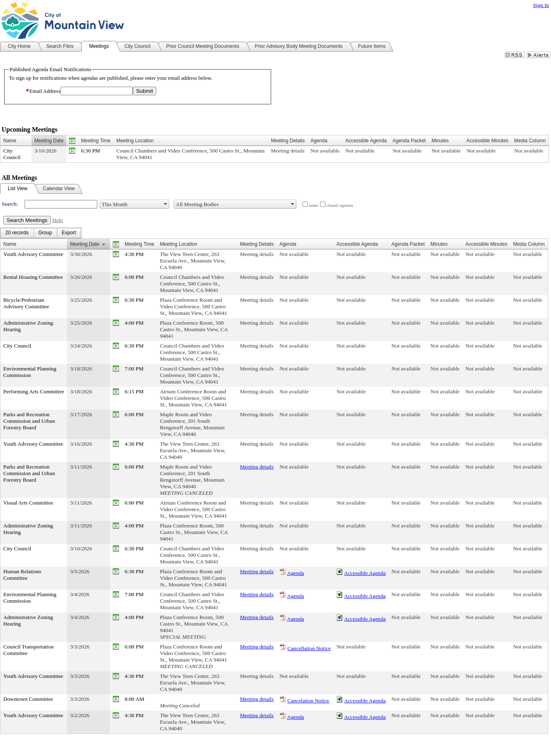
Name (10, 141)
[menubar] (41, 233)
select (166, 204)
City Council (12, 154)
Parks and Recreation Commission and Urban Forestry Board (29, 421)
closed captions (340, 205)
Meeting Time (96, 141)
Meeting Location (135, 141)
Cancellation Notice (309, 648)
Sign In (541, 5)
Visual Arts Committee (28, 503)
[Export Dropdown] (69, 233)
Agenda (295, 573)
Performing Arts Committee (34, 391)
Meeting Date (49, 141)
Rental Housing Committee (33, 277)
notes (314, 205)
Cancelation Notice (308, 701)
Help (58, 220)
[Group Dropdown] (45, 233)
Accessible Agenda (365, 573)
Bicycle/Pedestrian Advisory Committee (26, 303)
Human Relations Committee (22, 575)
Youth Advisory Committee (33, 254)
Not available (325, 151)
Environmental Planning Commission (30, 372)
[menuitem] (17, 233)
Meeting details (288, 151)
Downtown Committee (28, 699)
